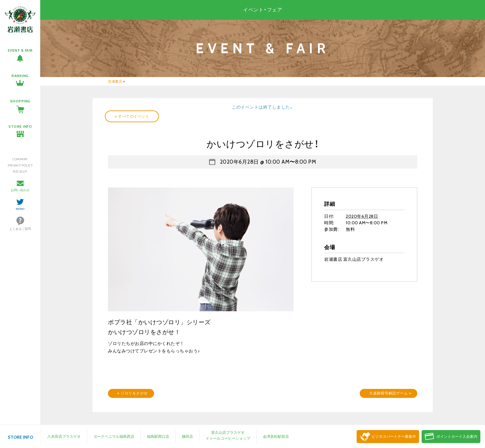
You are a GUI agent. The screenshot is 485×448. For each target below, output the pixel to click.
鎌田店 (187, 436)
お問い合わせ (20, 190)
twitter (20, 209)
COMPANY (20, 159)
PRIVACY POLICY (20, 165)
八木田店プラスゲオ (64, 436)
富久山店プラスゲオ (228, 432)
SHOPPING (20, 101)
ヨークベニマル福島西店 (114, 436)
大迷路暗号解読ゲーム (390, 393)
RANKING (20, 76)
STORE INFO (20, 126)
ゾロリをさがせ (133, 393)
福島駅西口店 (158, 436)
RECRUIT (20, 172)
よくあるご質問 (20, 229)
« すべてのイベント (132, 116)
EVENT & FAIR (20, 50)
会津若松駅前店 (276, 436)
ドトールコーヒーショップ (228, 438)
